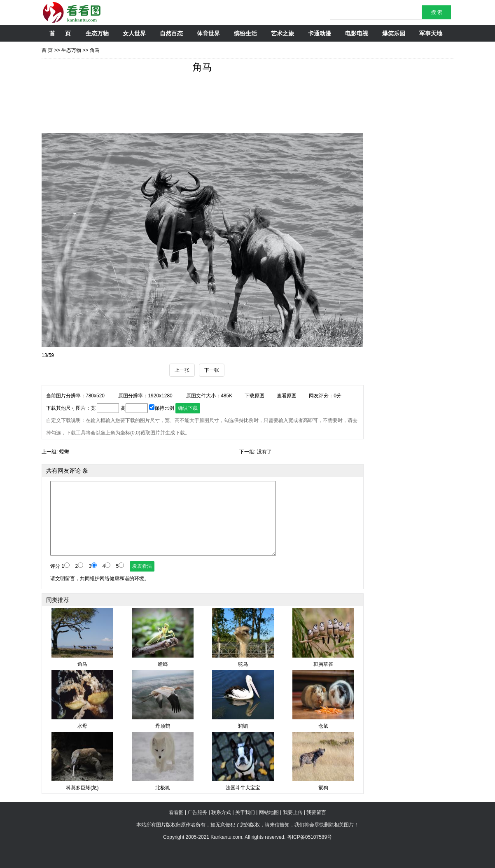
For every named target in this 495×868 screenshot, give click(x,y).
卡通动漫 (320, 33)
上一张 (182, 370)
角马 (95, 50)
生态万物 (97, 33)
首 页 (60, 33)
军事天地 (431, 33)
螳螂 (64, 452)
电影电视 (357, 33)
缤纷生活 (245, 33)
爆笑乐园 (394, 33)
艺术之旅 (283, 33)
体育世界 (208, 33)
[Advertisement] (191, 106)
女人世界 (134, 33)
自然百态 (171, 33)
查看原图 (287, 396)
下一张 (212, 370)
